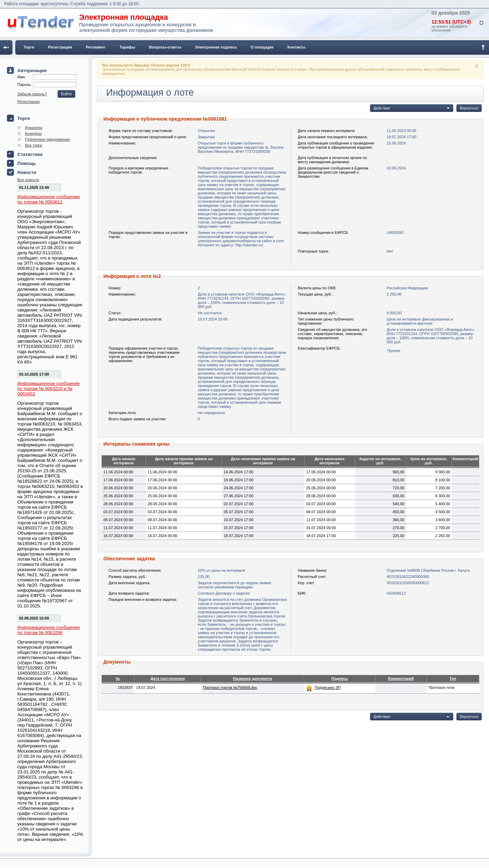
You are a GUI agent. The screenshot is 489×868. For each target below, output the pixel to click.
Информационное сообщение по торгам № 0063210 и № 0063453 (49, 389)
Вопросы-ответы (165, 47)
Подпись (340, 678)
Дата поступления (168, 678)
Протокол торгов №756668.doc (230, 687)
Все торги (33, 145)
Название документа (253, 678)
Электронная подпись (216, 47)
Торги (29, 47)
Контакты (297, 47)
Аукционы (34, 128)
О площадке (262, 47)
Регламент (96, 47)
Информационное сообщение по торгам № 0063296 (49, 630)
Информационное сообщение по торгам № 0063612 (49, 199)
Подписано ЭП (328, 687)
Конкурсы (33, 133)
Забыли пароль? (32, 94)
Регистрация (60, 47)
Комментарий (401, 678)
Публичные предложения (47, 139)
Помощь (27, 163)
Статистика (30, 154)
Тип (453, 678)
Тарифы (127, 47)
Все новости (28, 180)
